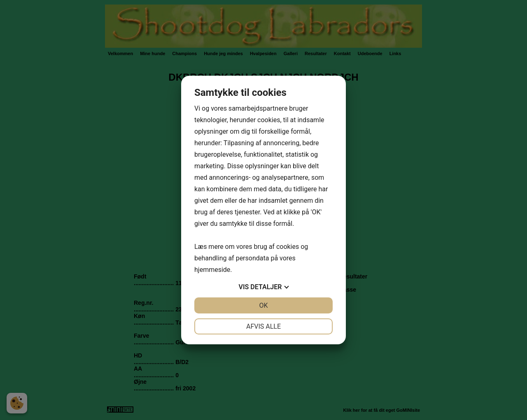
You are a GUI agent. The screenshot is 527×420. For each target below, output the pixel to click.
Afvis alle (263, 326)
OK (263, 305)
